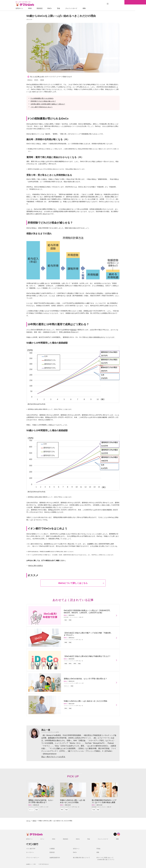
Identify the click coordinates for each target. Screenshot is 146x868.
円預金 (98, 849)
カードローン (30, 852)
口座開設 (52, 849)
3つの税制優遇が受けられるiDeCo (42, 98)
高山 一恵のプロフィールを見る (53, 757)
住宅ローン (30, 8)
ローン (42, 839)
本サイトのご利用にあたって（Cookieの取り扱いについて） (106, 859)
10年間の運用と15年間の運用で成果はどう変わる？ (48, 104)
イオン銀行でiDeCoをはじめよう (42, 107)
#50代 (36, 80)
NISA (41, 8)
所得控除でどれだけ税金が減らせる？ (43, 101)
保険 (95, 8)
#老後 (42, 80)
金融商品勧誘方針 (55, 858)
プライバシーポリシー (33, 858)
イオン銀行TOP (31, 849)
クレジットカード (82, 8)
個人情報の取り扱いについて (81, 858)
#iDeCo (30, 80)
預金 (69, 8)
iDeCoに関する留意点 (36, 566)
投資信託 (50, 8)
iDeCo (60, 8)
